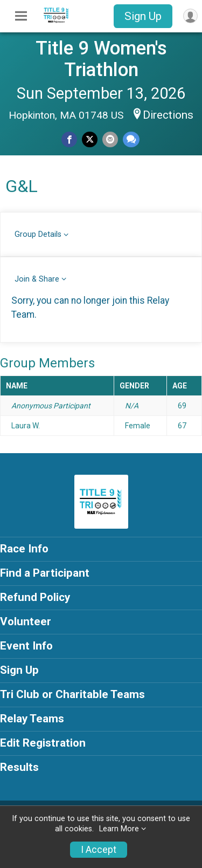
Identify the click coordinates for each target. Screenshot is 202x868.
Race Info (24, 549)
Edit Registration (43, 743)
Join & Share (37, 279)
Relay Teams (32, 719)
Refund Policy (35, 597)
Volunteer (26, 621)
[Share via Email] (110, 139)
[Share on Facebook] (69, 139)
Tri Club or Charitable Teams (72, 694)
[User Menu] (190, 16)
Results (19, 767)
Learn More (119, 829)
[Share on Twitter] (90, 139)
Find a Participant (45, 573)
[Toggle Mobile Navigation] (21, 16)
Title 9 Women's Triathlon (101, 59)
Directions (168, 115)
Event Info (26, 646)
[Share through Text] (131, 139)
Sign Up (143, 16)
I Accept (99, 850)
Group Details (38, 234)
